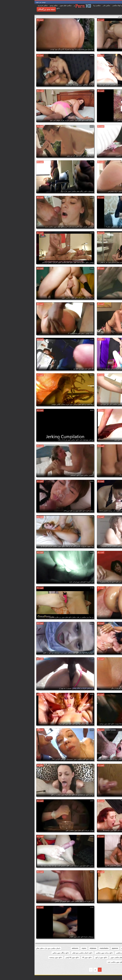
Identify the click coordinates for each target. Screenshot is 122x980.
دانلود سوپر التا (53, 957)
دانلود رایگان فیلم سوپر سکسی (109, 957)
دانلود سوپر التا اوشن (38, 957)
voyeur (49, 948)
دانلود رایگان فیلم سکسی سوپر (86, 957)
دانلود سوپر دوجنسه (21, 957)
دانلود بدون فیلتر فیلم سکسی (91, 953)
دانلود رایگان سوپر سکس (26, 953)
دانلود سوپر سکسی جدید (81, 962)
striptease (58, 948)
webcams (41, 948)
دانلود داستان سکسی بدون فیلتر (48, 953)
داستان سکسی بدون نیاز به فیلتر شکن (14, 948)
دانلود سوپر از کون (67, 957)
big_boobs (110, 948)
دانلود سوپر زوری (98, 962)
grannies (90, 948)
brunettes (100, 948)
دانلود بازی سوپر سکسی (112, 953)
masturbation (70, 948)
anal (118, 948)
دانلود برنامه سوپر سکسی (70, 953)
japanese (81, 948)
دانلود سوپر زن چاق (113, 962)
